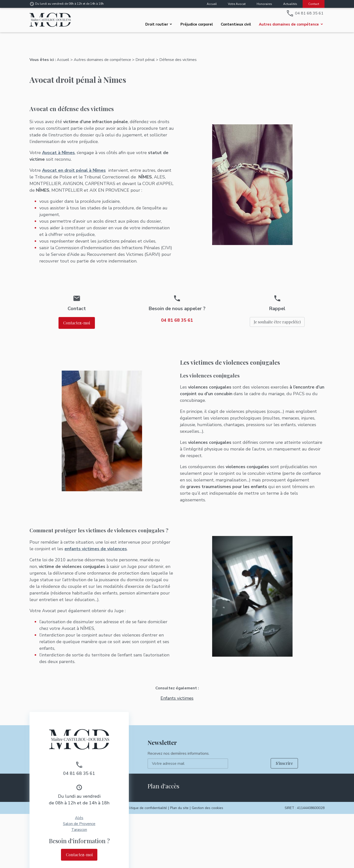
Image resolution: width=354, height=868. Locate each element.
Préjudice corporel (197, 24)
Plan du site (179, 803)
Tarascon (79, 825)
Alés (79, 813)
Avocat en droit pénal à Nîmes (74, 165)
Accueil (212, 4)
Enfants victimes (177, 693)
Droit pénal (145, 55)
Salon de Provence (79, 819)
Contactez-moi (77, 318)
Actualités (290, 4)
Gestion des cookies (207, 803)
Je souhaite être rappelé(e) (277, 317)
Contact (314, 4)
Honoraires (264, 4)
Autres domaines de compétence (289, 24)
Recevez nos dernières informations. (178, 749)
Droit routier (157, 24)
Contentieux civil (236, 24)
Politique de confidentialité (146, 803)
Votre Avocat (237, 4)
